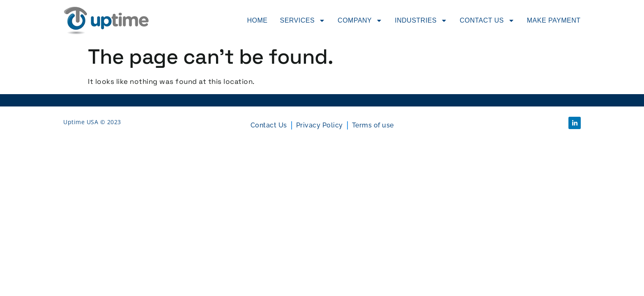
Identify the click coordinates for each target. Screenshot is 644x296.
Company (360, 21)
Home (257, 20)
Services (302, 21)
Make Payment (554, 20)
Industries (421, 21)
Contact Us (487, 21)
